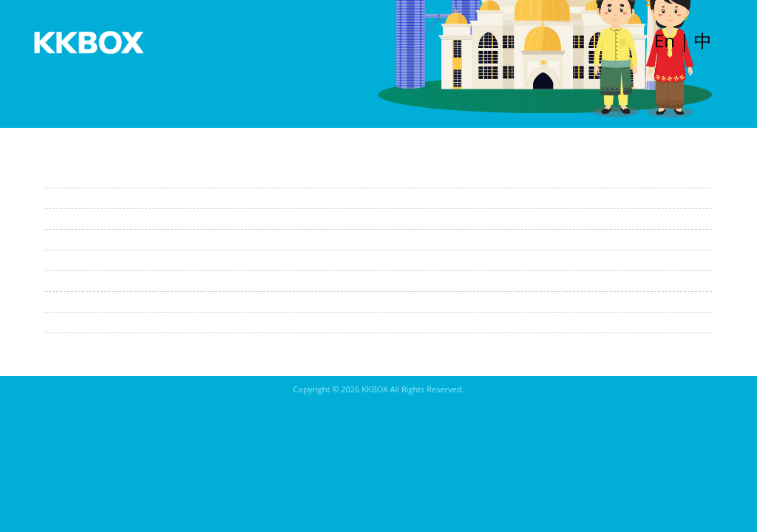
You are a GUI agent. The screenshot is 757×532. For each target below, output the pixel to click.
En (665, 40)
